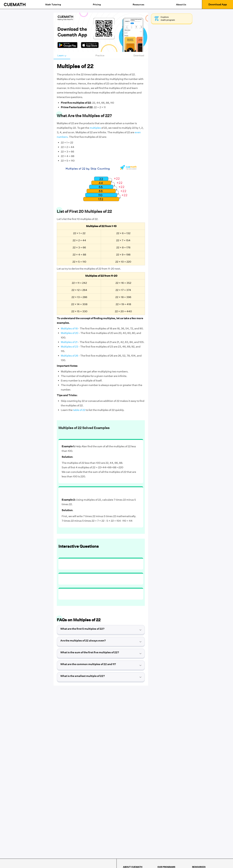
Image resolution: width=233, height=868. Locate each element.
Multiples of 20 (70, 333)
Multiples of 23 (69, 347)
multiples (95, 128)
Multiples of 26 (69, 356)
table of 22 (79, 410)
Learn (62, 55)
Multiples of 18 (69, 328)
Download (139, 55)
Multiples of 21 (69, 342)
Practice (100, 55)
